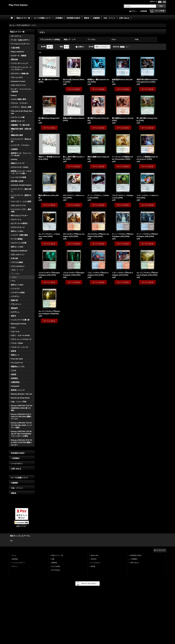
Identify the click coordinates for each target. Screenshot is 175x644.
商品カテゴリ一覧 (57, 555)
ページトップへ (161, 550)
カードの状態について (19, 478)
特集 (53, 559)
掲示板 (93, 566)
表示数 (43, 47)
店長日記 (94, 559)
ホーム (14, 555)
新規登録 (144, 11)
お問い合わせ (16, 469)
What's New (95, 555)
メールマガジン (17, 464)
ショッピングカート (19, 563)
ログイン (134, 11)
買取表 (14, 493)
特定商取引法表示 (18, 453)
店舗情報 (14, 483)
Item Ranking (56, 570)
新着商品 (54, 563)
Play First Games (18, 5)
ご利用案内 (15, 458)
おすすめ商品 (56, 566)
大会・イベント (17, 488)
